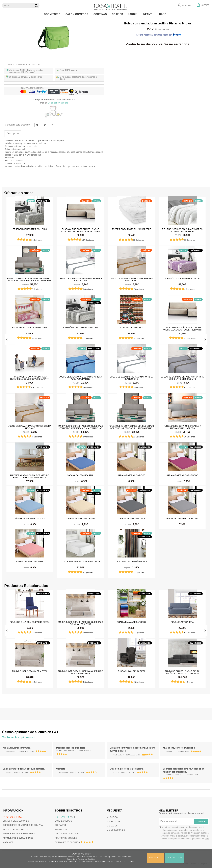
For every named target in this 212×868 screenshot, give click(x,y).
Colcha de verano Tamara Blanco (81, 562)
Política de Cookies (86, 859)
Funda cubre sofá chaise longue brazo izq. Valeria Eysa (81, 672)
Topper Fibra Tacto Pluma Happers (131, 229)
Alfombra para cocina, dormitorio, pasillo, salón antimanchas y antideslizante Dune (30, 476)
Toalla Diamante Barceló (131, 622)
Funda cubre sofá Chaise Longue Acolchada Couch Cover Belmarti (81, 230)
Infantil (149, 14)
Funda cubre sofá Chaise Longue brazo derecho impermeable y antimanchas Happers (131, 427)
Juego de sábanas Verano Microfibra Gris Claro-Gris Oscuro (182, 378)
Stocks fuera (12, 817)
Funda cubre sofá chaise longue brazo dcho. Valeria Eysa (81, 623)
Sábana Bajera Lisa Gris (131, 518)
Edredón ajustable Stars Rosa (30, 328)
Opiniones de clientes (67, 842)
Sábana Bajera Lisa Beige (131, 475)
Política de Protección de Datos (195, 833)
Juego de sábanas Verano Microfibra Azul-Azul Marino (81, 378)
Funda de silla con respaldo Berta (30, 622)
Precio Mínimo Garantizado (23, 65)
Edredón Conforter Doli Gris (30, 229)
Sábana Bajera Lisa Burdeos (182, 475)
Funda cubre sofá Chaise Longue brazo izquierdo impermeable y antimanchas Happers (30, 279)
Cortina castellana (131, 328)
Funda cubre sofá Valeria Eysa (30, 671)
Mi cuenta (112, 817)
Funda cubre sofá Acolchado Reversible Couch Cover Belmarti (30, 378)
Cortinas (101, 14)
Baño (164, 14)
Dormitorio (53, 14)
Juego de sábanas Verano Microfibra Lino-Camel (131, 279)
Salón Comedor (78, 14)
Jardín (134, 14)
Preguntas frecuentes (16, 829)
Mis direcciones (116, 830)
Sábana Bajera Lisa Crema (81, 518)
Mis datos (112, 826)
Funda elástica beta (182, 622)
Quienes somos (63, 821)
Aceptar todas (156, 858)
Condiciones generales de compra (23, 825)
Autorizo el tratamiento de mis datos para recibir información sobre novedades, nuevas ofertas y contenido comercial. (184, 833)
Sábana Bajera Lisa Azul (81, 475)
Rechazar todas (175, 858)
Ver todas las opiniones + (19, 737)
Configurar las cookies (124, 862)
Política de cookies (66, 838)
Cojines (118, 14)
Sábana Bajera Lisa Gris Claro (182, 518)
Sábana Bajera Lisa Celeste (30, 518)
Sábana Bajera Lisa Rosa (30, 562)
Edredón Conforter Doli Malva (182, 278)
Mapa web (8, 842)
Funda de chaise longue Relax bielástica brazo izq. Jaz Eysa (182, 672)
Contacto (60, 825)
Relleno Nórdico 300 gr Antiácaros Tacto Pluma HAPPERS (182, 230)
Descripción (13, 133)
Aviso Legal (61, 829)
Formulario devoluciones (18, 838)
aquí (207, 839)
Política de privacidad (67, 834)
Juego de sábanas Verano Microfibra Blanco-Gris (81, 279)
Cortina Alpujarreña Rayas (131, 562)
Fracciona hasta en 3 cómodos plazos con (158, 35)
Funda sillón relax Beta (131, 671)
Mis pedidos (113, 821)
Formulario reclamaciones (19, 834)
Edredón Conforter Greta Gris (81, 328)
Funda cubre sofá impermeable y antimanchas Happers (182, 427)
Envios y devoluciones (16, 821)
